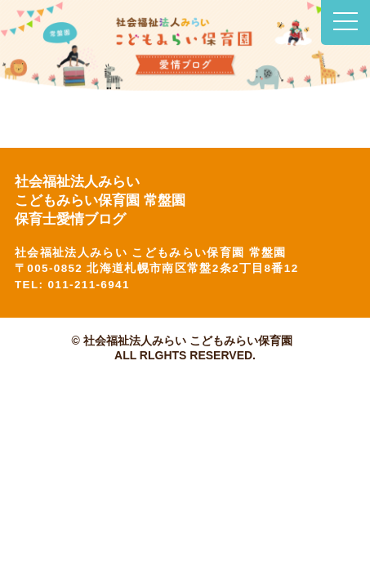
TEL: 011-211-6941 (72, 285)
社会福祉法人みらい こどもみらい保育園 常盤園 (151, 253)
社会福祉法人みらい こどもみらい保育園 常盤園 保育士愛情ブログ (104, 200)
